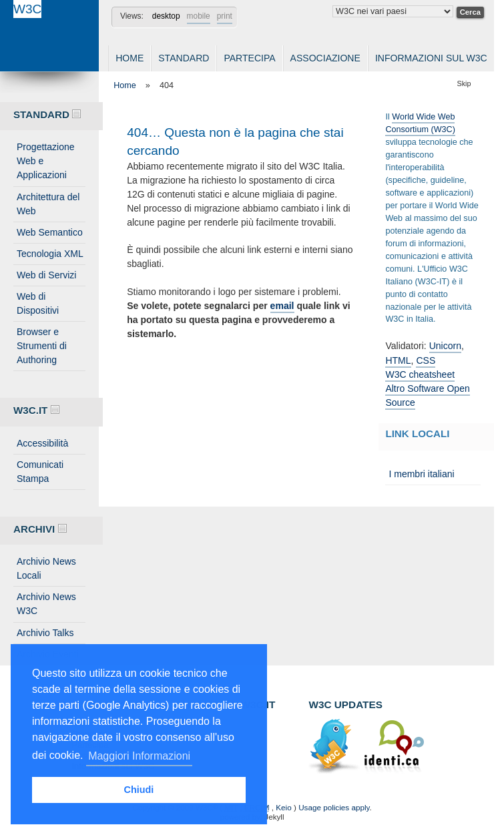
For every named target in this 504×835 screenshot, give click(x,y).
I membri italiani (421, 474)
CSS (426, 360)
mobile (199, 16)
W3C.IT (36, 410)
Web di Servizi (46, 275)
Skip (464, 83)
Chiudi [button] (139, 790)
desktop (166, 16)
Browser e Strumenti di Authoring (42, 346)
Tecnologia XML (50, 254)
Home (130, 58)
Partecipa (249, 58)
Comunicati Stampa (40, 472)
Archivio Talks (45, 633)
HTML (398, 360)
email (282, 306)
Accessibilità (42, 443)
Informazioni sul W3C (431, 58)
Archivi (40, 529)
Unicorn (445, 346)
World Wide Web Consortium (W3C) (420, 123)
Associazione (325, 58)
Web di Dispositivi (38, 303)
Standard (184, 58)
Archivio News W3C (46, 604)
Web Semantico (50, 232)
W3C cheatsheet (420, 374)
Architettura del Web (48, 204)
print (225, 16)
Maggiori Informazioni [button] (139, 756)
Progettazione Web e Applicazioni (46, 161)
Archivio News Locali (46, 568)
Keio (283, 807)
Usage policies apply (334, 807)
